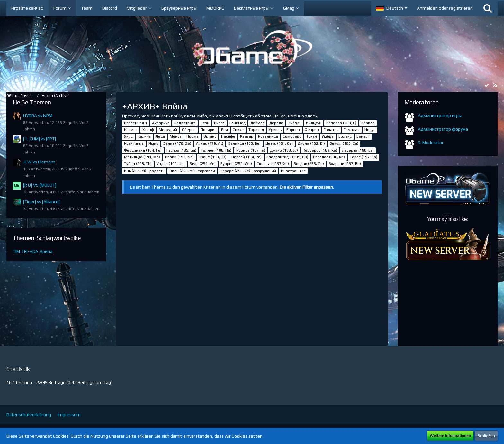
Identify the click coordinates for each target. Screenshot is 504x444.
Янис (128, 136)
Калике (144, 136)
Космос (131, 130)
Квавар (368, 123)
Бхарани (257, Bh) (345, 164)
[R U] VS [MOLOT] (40, 185)
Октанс (210, 136)
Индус (370, 130)
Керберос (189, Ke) (320, 150)
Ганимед (238, 123)
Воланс (345, 136)
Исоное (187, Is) (251, 150)
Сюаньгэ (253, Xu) (273, 164)
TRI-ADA (30, 251)
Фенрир (312, 130)
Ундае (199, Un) (171, 164)
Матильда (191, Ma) (142, 157)
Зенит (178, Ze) (177, 143)
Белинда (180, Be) (244, 143)
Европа (293, 130)
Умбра (328, 136)
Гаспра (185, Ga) (181, 150)
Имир (153, 143)
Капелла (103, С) (341, 123)
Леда (160, 136)
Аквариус (161, 123)
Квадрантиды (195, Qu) (287, 157)
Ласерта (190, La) (358, 150)
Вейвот (363, 136)
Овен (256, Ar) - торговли (192, 171)
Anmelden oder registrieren (445, 8)
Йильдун (314, 123)
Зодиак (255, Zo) (309, 164)
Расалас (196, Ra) (329, 157)
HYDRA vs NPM (38, 116)
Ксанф (148, 130)
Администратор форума (443, 129)
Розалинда (268, 136)
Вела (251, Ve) (203, 164)
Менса (176, 136)
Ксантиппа (134, 143)
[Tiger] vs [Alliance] (41, 202)
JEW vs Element (39, 162)
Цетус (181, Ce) (279, 143)
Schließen (486, 436)
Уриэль (275, 130)
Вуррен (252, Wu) (236, 164)
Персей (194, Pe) (247, 157)
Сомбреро (292, 136)
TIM (16, 251)
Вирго (219, 123)
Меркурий (168, 130)
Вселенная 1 (136, 123)
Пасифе (228, 136)
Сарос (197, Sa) (364, 157)
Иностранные (293, 171)
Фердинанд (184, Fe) (143, 150)
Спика (238, 130)
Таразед (256, 130)
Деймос (257, 123)
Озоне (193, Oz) (213, 157)
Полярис (208, 130)
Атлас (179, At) (210, 143)
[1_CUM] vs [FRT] (40, 139)
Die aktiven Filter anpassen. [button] (307, 187)
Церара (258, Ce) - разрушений (248, 171)
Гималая (352, 130)
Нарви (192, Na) (179, 157)
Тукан (312, 136)
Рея (225, 130)
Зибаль (295, 123)
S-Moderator (431, 143)
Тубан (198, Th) (138, 164)
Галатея (331, 130)
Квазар (247, 136)
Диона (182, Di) (311, 143)
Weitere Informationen (450, 436)
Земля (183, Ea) (344, 143)
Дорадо (276, 123)
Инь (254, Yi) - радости (144, 171)
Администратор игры (440, 116)
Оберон (189, 130)
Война (46, 251)
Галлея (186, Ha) (216, 150)
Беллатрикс (185, 123)
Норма (193, 136)
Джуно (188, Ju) (284, 150)
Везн (205, 123)
